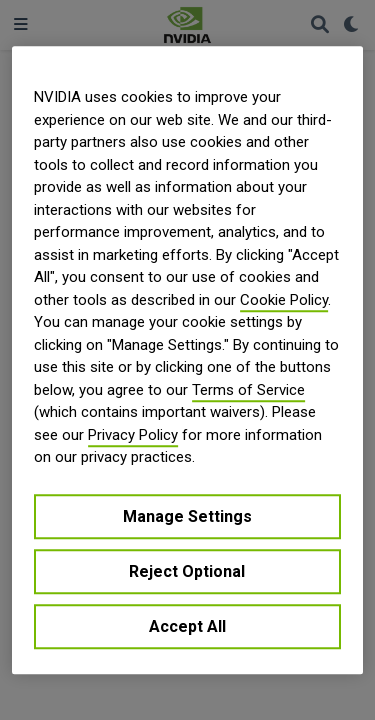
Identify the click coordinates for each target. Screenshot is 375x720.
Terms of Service (248, 390)
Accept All (187, 626)
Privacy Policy (133, 435)
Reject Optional (187, 571)
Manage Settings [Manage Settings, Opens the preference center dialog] (187, 516)
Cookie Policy (284, 300)
